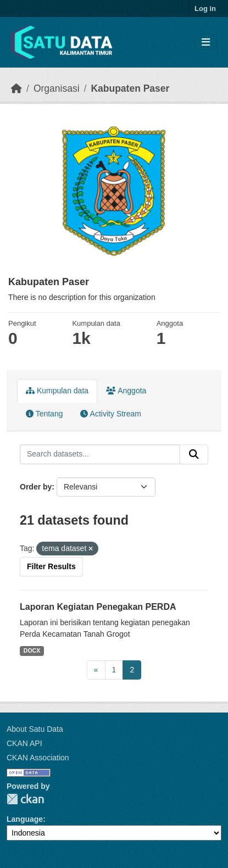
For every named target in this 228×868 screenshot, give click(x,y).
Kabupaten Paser (130, 88)
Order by (36, 487)
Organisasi (57, 88)
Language (25, 819)
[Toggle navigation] (206, 43)
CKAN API (24, 743)
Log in (205, 9)
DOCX (32, 650)
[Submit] (194, 454)
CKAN (25, 799)
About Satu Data (35, 729)
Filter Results (51, 566)
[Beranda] (16, 88)
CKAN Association (38, 758)
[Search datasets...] (100, 454)
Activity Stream (110, 414)
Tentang (44, 414)
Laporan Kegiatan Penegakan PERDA (98, 607)
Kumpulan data (57, 391)
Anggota (126, 391)
